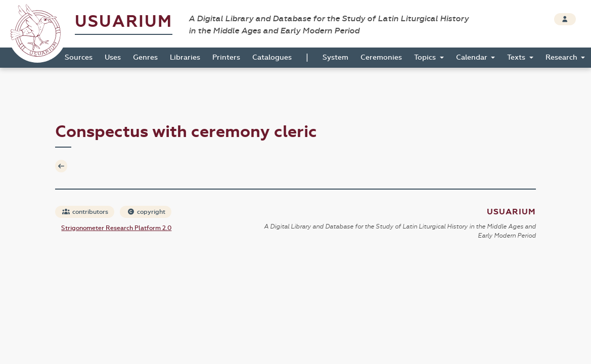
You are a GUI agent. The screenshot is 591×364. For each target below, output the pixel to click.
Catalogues (272, 57)
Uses (113, 57)
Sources (79, 57)
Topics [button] (426, 57)
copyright (146, 212)
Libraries (185, 57)
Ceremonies (381, 57)
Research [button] (562, 57)
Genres (145, 57)
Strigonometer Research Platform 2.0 (116, 228)
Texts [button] (517, 57)
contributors (85, 212)
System (335, 57)
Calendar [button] (473, 57)
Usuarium (124, 21)
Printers (226, 57)
